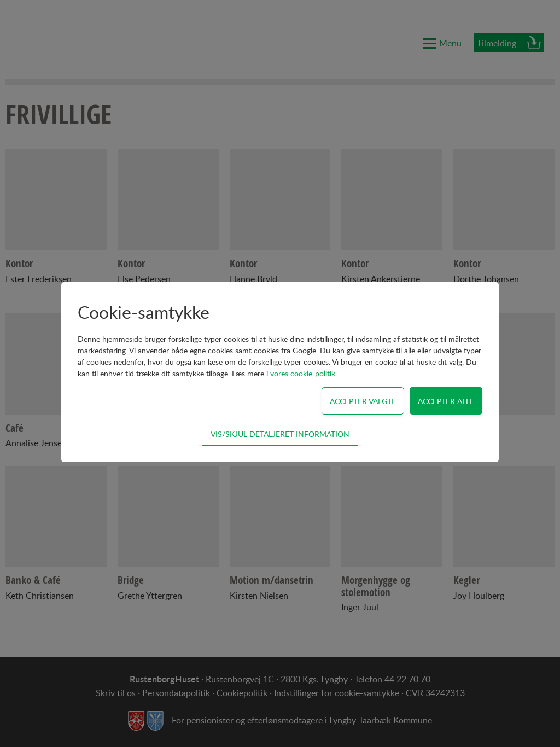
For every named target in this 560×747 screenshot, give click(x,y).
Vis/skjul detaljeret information (280, 434)
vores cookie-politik (303, 373)
